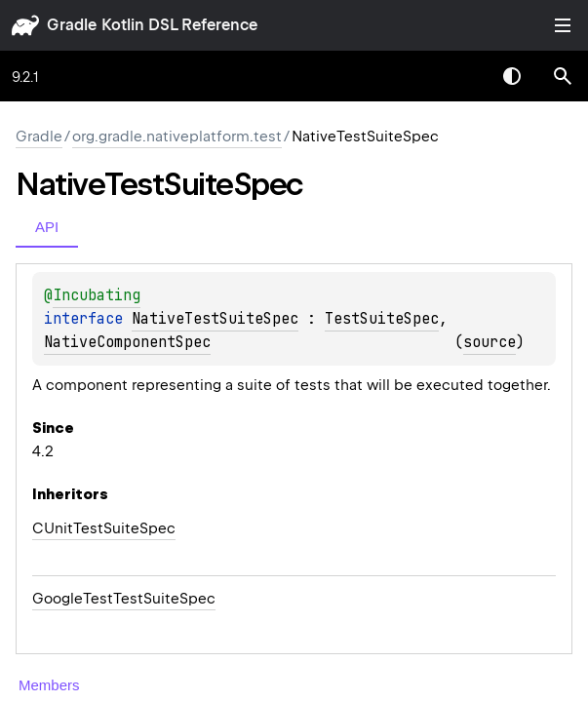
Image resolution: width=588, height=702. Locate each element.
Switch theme (512, 76)
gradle (72, 25)
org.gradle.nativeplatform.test (177, 136)
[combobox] (461, 76)
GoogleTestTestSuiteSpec (124, 599)
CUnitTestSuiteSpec (104, 528)
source (490, 342)
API (47, 227)
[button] (563, 76)
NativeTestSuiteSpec (215, 319)
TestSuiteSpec (382, 319)
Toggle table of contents (563, 25)
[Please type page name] (563, 76)
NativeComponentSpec (127, 342)
